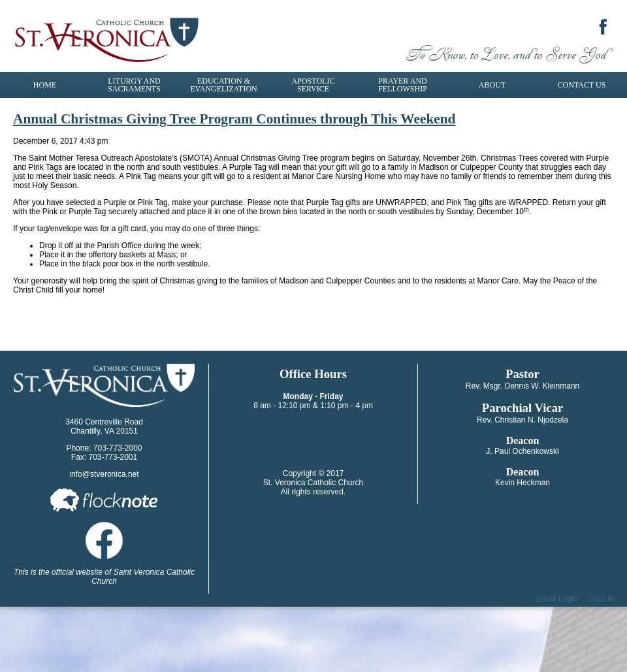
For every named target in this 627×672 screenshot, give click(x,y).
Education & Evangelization (223, 85)
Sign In (602, 599)
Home (45, 85)
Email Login (557, 599)
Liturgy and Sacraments (134, 85)
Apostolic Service (313, 85)
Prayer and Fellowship (403, 85)
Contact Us (582, 85)
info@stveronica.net (104, 474)
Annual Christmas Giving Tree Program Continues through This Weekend (234, 119)
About (492, 85)
